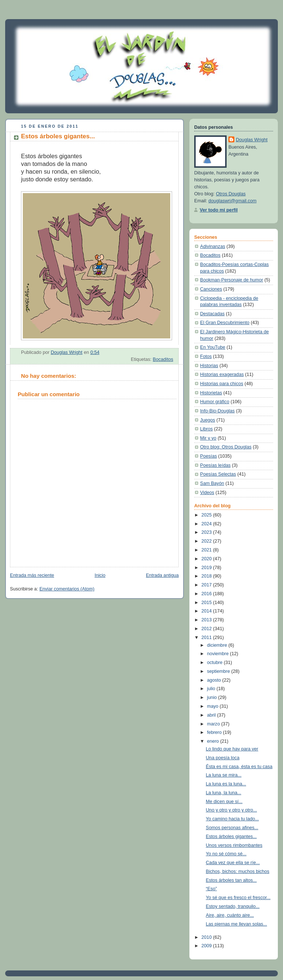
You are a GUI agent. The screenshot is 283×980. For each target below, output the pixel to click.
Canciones (211, 289)
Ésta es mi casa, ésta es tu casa (239, 767)
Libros (206, 429)
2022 (207, 541)
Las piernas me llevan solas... (237, 924)
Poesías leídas (215, 465)
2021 (207, 550)
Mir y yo (208, 438)
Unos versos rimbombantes (234, 845)
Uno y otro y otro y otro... (232, 810)
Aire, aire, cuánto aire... (230, 915)
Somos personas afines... (232, 828)
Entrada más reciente (32, 575)
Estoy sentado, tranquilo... (233, 906)
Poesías (209, 456)
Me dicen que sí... (224, 802)
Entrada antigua (162, 575)
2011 (207, 638)
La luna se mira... (224, 775)
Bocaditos (163, 359)
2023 (207, 532)
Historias (209, 366)
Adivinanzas (213, 246)
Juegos (208, 420)
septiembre (219, 671)
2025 (207, 515)
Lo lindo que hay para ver (232, 749)
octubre (216, 663)
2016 (207, 594)
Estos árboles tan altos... (231, 880)
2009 (207, 946)
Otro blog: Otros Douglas (226, 447)
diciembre (218, 645)
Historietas (211, 393)
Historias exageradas (222, 374)
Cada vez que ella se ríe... (233, 863)
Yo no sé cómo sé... (226, 854)
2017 (207, 585)
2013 (207, 620)
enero (214, 741)
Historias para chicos (222, 384)
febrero (215, 732)
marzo (214, 724)
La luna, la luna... (224, 793)
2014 (207, 611)
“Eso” (212, 889)
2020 (207, 559)
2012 (207, 629)
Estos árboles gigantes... (231, 837)
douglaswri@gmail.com (233, 201)
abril (212, 715)
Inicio (100, 575)
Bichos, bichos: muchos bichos (238, 871)
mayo (213, 706)
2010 (207, 937)
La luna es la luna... (226, 784)
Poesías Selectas (218, 474)
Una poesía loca (223, 758)
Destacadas (212, 314)
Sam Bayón (212, 483)
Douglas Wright (252, 140)
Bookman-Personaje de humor (232, 280)
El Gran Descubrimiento (225, 323)
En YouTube (213, 347)
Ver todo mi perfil (219, 210)
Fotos (206, 356)
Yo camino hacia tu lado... (233, 819)
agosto (215, 680)
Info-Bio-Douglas (217, 411)
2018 (207, 576)
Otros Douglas (231, 194)
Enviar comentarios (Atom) (67, 589)
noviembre (219, 654)
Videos (207, 493)
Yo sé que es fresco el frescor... (238, 898)
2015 (207, 603)
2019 (207, 568)
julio (212, 689)
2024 (207, 524)
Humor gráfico (215, 402)
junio (213, 697)
